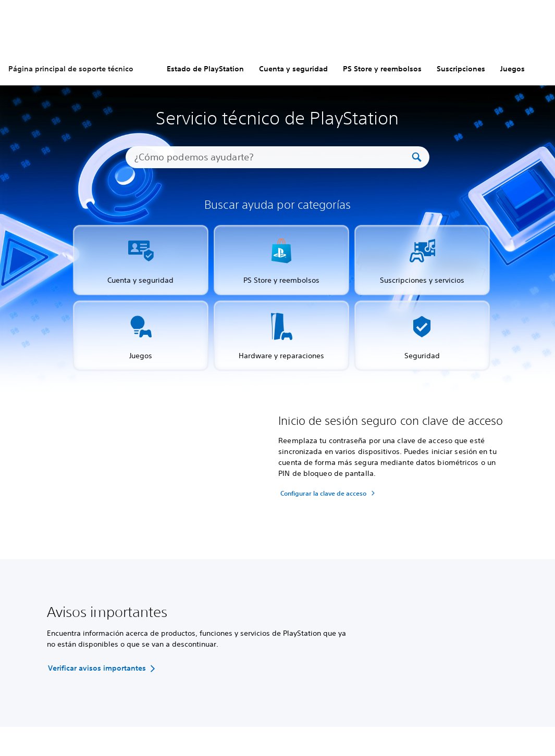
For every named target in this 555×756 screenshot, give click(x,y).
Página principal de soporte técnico (71, 69)
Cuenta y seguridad (293, 69)
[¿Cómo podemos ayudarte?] (272, 157)
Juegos (513, 69)
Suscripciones (461, 69)
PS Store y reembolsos (382, 69)
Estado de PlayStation (205, 69)
